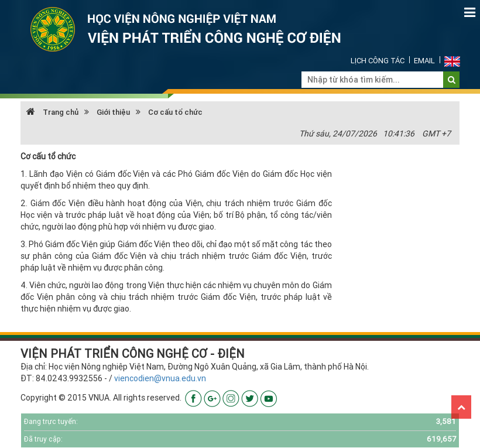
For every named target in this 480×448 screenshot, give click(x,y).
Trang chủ (52, 112)
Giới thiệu (113, 112)
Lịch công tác (378, 61)
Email (424, 61)
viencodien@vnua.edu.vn (160, 378)
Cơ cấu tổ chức (175, 112)
